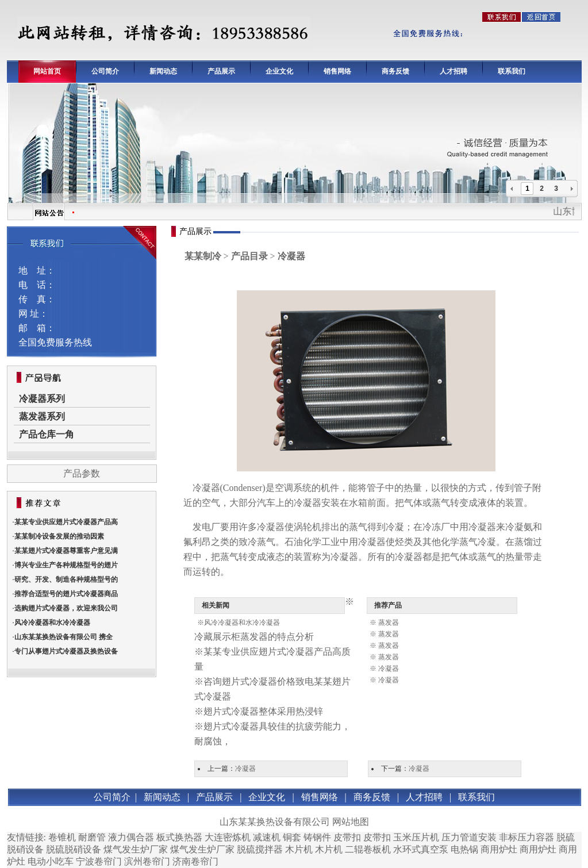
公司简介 (105, 71)
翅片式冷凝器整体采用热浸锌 (263, 711)
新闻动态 (163, 71)
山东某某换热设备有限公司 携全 (64, 637)
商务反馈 (395, 71)
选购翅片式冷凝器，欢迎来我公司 (66, 608)
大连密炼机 (228, 837)
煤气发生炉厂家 (136, 849)
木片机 (299, 849)
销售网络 (337, 71)
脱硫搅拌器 (260, 849)
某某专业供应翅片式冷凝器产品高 (66, 522)
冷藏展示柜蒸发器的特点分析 (254, 637)
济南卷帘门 (195, 861)
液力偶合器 (131, 837)
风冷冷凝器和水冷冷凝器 (52, 623)
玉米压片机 (416, 837)
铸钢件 (317, 837)
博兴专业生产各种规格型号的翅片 (66, 565)
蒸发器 (389, 623)
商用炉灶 (499, 849)
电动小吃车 (51, 861)
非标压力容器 (526, 837)
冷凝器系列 (42, 399)
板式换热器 (179, 837)
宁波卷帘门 (99, 861)
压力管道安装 (469, 837)
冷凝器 (206, 488)
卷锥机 (62, 837)
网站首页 (47, 71)
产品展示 (221, 71)
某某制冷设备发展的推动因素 (59, 536)
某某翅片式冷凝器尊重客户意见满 (66, 551)
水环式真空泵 (421, 849)
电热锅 (464, 849)
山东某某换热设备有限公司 (275, 822)
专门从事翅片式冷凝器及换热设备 (66, 651)
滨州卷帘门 (147, 861)
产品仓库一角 (47, 434)
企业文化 (279, 71)
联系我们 (512, 71)
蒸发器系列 (42, 416)
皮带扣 (347, 837)
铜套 (292, 837)
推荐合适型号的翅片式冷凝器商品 (66, 594)
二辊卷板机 (368, 849)
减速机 (267, 837)
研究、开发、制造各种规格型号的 (66, 579)
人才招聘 (454, 71)
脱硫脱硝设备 (74, 849)
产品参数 (82, 473)
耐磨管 (92, 837)
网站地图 (351, 822)
